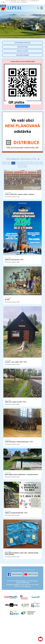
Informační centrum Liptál (22, 159)
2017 (20, 166)
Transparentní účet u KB (23, 106)
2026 (4, 163)
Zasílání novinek (22, 47)
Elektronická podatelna (23, 43)
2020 (32, 163)
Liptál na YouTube (31, 574)
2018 (41, 163)
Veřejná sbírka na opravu (22, 61)
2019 (36, 163)
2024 (13, 163)
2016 (25, 166)
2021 (27, 163)
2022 (23, 163)
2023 (18, 163)
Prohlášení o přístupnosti (13, 585)
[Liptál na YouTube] (4, 2)
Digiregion (28, 586)
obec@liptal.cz (23, 581)
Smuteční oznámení (23, 55)
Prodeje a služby (22, 51)
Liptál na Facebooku (15, 574)
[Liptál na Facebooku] (2, 2)
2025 (9, 163)
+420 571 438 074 (33, 581)
